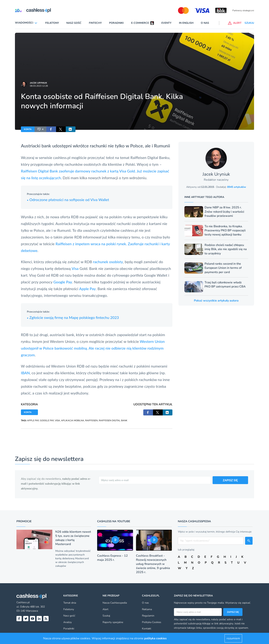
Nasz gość (74, 23)
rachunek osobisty (108, 262)
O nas (205, 23)
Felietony (52, 23)
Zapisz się (233, 612)
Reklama (147, 609)
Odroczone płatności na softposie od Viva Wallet (68, 200)
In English (186, 23)
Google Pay (63, 282)
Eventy (166, 23)
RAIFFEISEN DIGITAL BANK (113, 420)
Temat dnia (70, 603)
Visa (75, 268)
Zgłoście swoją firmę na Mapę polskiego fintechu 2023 (73, 317)
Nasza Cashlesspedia (115, 603)
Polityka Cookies (152, 622)
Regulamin (148, 616)
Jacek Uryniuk (38, 83)
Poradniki (116, 23)
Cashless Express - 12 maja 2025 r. (112, 558)
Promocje (24, 521)
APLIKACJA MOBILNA (73, 420)
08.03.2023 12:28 (39, 86)
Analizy (68, 622)
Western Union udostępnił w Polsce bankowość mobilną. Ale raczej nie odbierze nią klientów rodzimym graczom (93, 348)
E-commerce (140, 23)
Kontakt (147, 629)
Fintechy (95, 23)
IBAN (25, 373)
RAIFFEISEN (91, 420)
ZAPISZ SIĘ (230, 480)
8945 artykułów (237, 187)
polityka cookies (155, 638)
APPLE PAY (33, 420)
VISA (57, 420)
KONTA (28, 129)
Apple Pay (87, 289)
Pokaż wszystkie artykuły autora (216, 301)
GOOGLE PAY (47, 420)
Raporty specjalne (113, 622)
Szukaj (106, 616)
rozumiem (233, 638)
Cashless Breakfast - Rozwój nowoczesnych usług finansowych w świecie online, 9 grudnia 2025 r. (153, 564)
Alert (105, 609)
